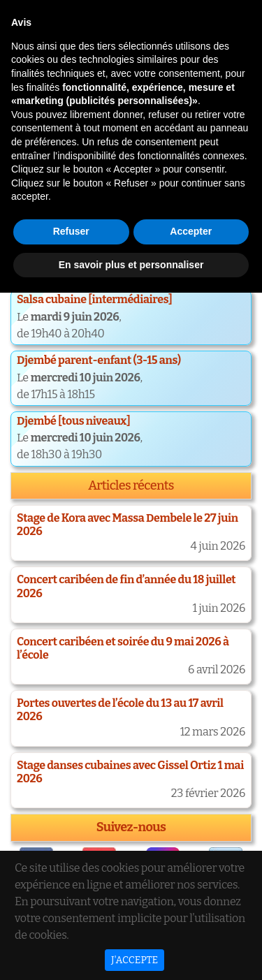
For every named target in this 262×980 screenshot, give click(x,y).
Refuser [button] (71, 919)
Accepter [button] (191, 919)
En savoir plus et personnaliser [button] (131, 951)
